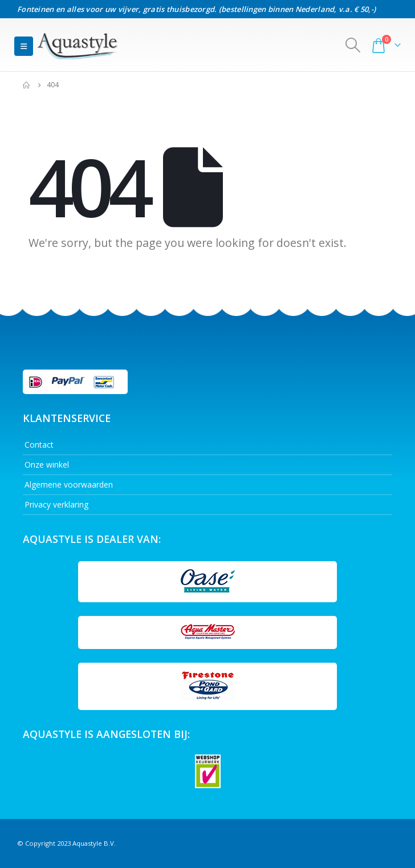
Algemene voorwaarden (69, 484)
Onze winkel (47, 465)
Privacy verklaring (56, 504)
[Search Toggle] (353, 45)
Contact (39, 445)
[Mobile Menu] (24, 46)
